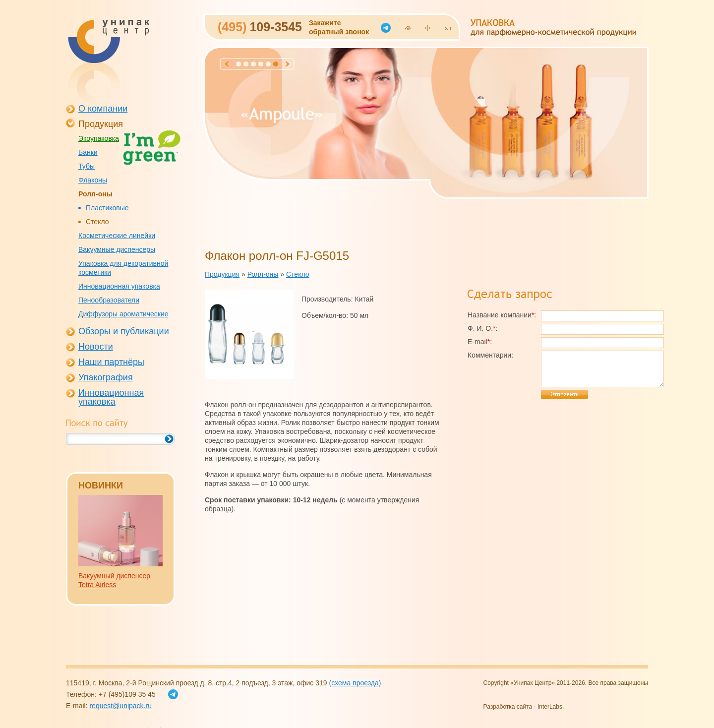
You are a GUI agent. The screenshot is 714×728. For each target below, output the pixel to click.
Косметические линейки (117, 236)
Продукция (101, 124)
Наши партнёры (111, 362)
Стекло (97, 222)
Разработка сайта (508, 707)
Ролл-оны (95, 194)
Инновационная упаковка (119, 286)
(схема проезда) (355, 683)
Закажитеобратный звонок (339, 27)
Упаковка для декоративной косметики (123, 268)
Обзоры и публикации (124, 331)
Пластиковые (107, 208)
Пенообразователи (109, 300)
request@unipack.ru (120, 706)
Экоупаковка (99, 138)
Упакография (106, 377)
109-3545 (260, 27)
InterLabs (550, 707)
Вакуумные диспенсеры (117, 249)
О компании (103, 109)
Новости (96, 347)
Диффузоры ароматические (123, 314)
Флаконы (93, 180)
